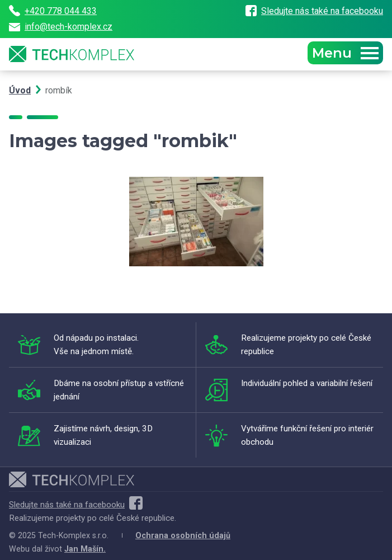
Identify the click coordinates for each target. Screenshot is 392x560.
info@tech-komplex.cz (61, 27)
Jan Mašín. (85, 549)
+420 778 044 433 (53, 11)
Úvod (20, 90)
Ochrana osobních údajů (183, 535)
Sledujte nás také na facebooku (314, 11)
